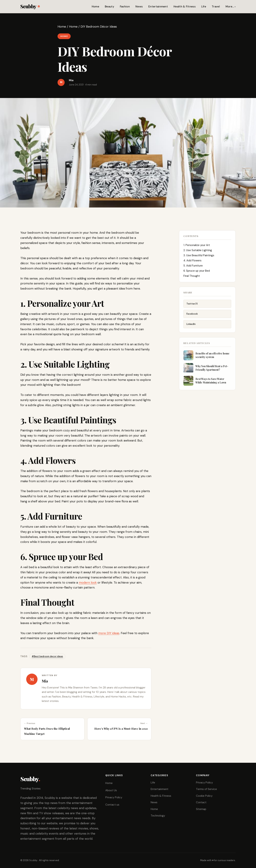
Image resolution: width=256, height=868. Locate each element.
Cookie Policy (204, 796)
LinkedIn (191, 325)
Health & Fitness (185, 7)
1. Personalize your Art (197, 246)
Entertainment (158, 7)
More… (230, 7)
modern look (88, 582)
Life (204, 7)
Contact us (112, 805)
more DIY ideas (109, 633)
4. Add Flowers (192, 261)
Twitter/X (192, 305)
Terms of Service (206, 789)
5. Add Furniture (193, 266)
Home (95, 7)
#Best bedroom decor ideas (47, 656)
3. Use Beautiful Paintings (199, 256)
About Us (111, 790)
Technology (158, 816)
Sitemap (201, 809)
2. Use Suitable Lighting (198, 251)
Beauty (109, 7)
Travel (216, 7)
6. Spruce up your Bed (197, 272)
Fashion (125, 7)
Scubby (30, 6)
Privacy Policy (114, 797)
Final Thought (192, 277)
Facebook (192, 315)
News (139, 7)
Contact (201, 802)
